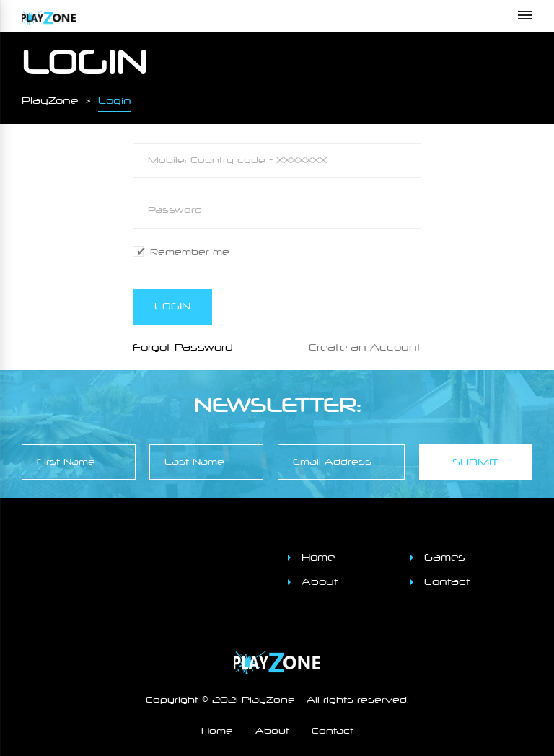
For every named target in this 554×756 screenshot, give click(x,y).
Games (445, 557)
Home (318, 557)
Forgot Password (183, 347)
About (320, 582)
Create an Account (365, 347)
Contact (447, 582)
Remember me (190, 252)
